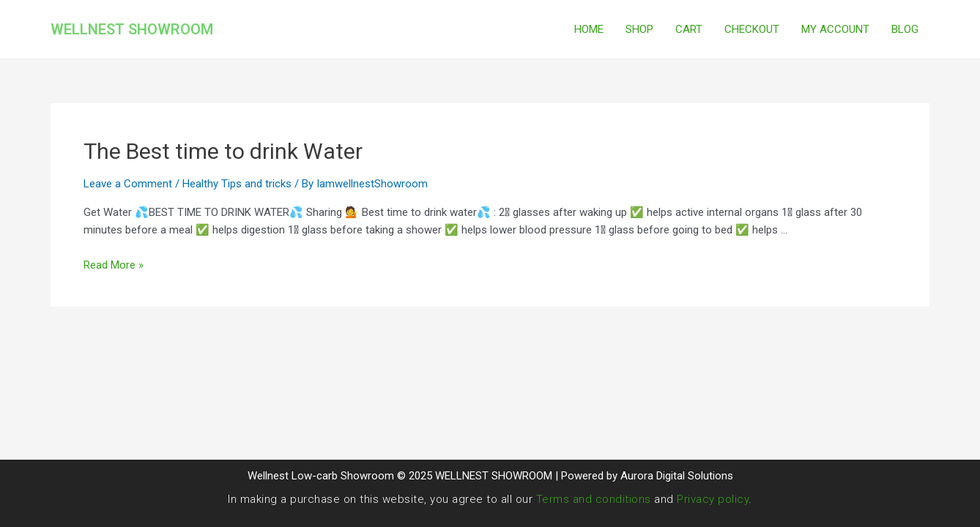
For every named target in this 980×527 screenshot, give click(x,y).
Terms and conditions (594, 499)
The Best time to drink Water (223, 151)
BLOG (905, 29)
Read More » (114, 265)
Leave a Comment (128, 184)
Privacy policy (713, 499)
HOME (589, 29)
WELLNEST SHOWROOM (132, 29)
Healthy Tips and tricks (237, 184)
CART (689, 29)
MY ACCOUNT (835, 29)
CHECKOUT (752, 29)
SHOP (639, 29)
